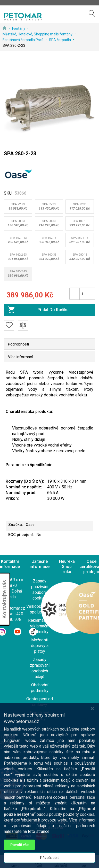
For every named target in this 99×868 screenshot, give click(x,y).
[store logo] (23, 17)
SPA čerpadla (60, 40)
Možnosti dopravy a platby (40, 646)
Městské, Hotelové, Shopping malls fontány (38, 34)
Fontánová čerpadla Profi (23, 40)
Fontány (19, 28)
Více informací (20, 357)
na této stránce (36, 843)
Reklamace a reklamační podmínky (40, 626)
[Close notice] (92, 720)
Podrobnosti (18, 344)
